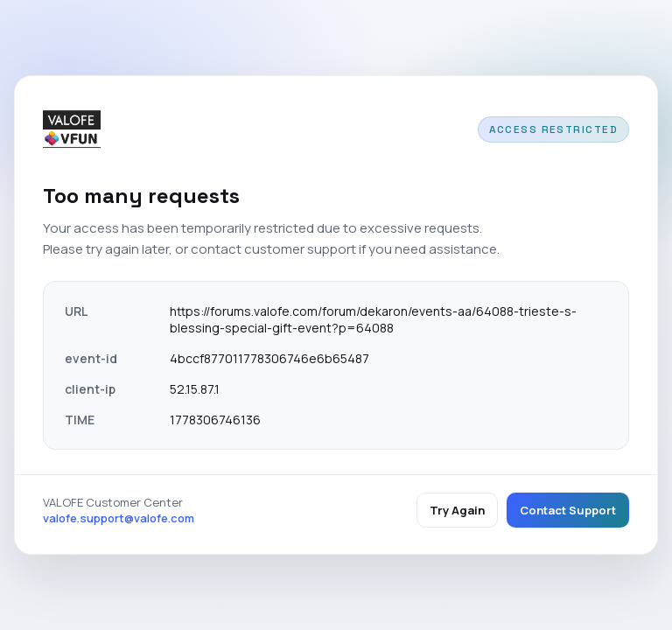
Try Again (457, 510)
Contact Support (568, 510)
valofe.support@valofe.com (119, 518)
